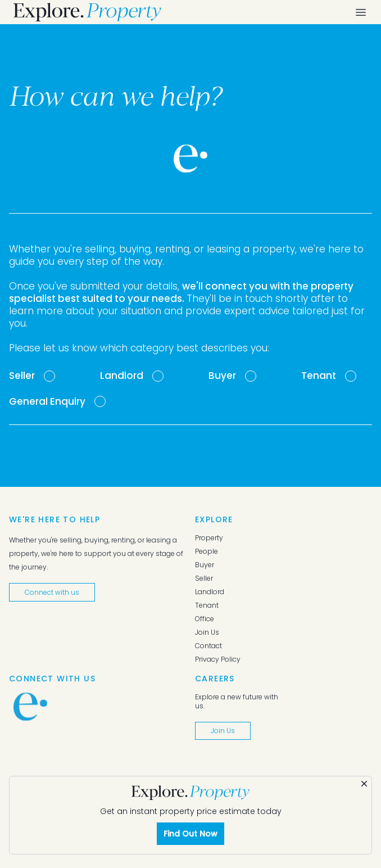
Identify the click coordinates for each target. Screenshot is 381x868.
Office (205, 619)
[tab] (32, 376)
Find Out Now (190, 834)
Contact (208, 646)
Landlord (210, 592)
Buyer (205, 565)
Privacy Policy (218, 659)
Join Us (207, 632)
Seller (204, 578)
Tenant (207, 605)
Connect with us (52, 592)
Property (209, 538)
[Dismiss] (364, 784)
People (207, 551)
